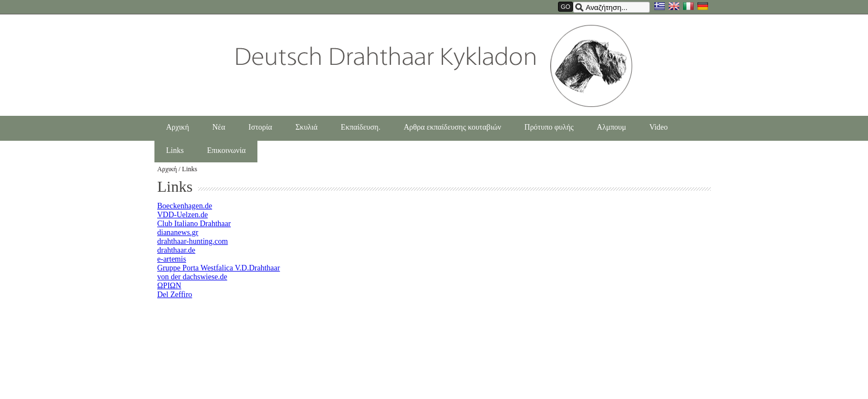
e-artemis (172, 259)
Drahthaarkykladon (434, 66)
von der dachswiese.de (192, 277)
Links (175, 150)
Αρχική (177, 127)
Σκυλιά (307, 127)
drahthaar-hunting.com (193, 241)
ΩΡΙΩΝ (169, 286)
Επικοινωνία (226, 150)
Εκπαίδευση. (361, 127)
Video (658, 127)
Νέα (218, 127)
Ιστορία (260, 127)
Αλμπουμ (611, 127)
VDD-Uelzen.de (182, 215)
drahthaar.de (176, 250)
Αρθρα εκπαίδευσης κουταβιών (452, 127)
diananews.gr (178, 232)
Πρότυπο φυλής (549, 127)
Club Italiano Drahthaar (194, 224)
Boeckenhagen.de (185, 206)
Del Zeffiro (175, 295)
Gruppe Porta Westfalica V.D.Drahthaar (219, 268)
